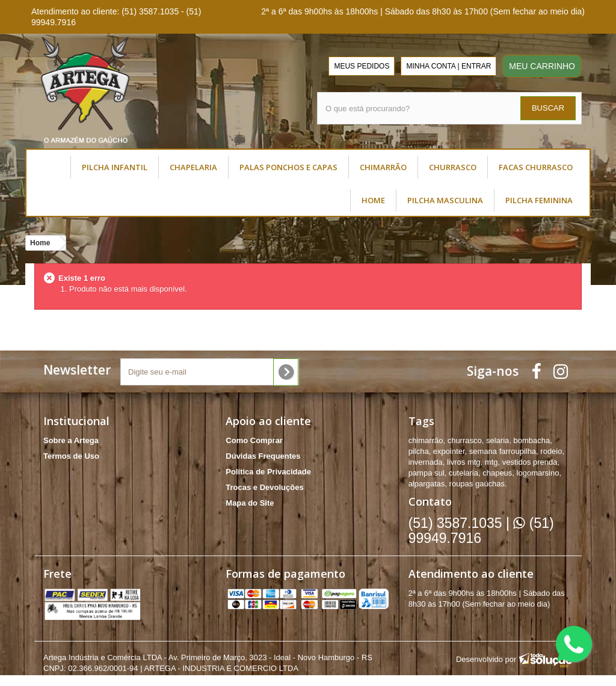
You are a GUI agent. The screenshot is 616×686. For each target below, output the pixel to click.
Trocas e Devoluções (264, 487)
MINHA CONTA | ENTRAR (448, 66)
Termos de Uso (71, 456)
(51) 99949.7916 (481, 531)
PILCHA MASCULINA (445, 200)
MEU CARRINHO (542, 66)
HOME (373, 200)
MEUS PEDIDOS (362, 66)
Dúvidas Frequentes (263, 456)
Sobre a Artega (71, 440)
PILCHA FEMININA (539, 200)
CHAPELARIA (193, 167)
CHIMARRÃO (383, 167)
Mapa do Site (250, 503)
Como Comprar (254, 440)
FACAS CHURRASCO (536, 167)
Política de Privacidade (268, 472)
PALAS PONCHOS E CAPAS (288, 167)
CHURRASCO (453, 167)
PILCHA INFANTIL (115, 167)
